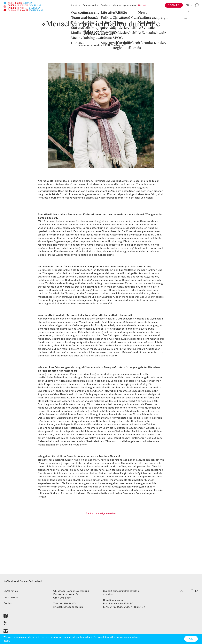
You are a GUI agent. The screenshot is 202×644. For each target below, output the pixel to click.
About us (76, 5)
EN (188, 5)
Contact (8, 604)
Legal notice (11, 592)
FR (187, 592)
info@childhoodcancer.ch (68, 608)
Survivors (106, 5)
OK (191, 639)
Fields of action (90, 5)
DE (182, 592)
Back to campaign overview (101, 514)
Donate (174, 5)
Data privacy (11, 598)
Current (142, 5)
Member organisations (124, 5)
